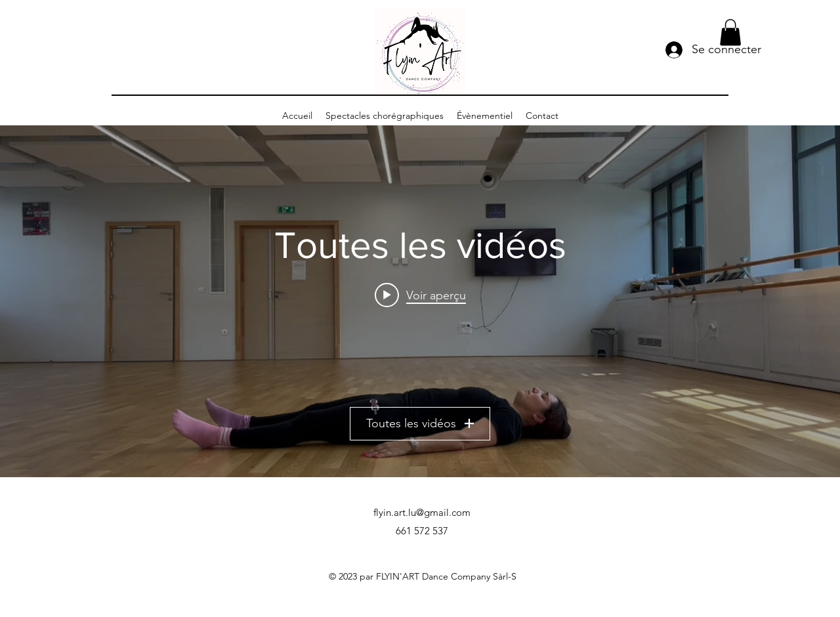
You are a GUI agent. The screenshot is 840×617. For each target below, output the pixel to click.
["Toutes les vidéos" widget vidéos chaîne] (420, 301)
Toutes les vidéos (420, 423)
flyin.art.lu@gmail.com (422, 512)
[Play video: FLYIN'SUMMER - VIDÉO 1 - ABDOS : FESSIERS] (420, 295)
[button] (730, 32)
